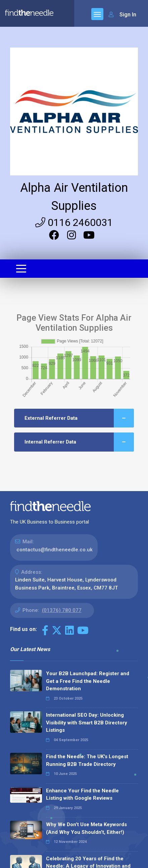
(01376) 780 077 (62, 610)
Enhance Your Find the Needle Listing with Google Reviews (82, 795)
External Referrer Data (79, 418)
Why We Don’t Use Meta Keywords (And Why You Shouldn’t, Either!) (86, 828)
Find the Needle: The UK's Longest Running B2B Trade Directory (87, 760)
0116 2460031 (74, 222)
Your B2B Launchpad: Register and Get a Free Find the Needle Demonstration (88, 681)
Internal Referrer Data (79, 442)
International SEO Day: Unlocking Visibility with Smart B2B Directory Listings (87, 723)
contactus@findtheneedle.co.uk (55, 550)
